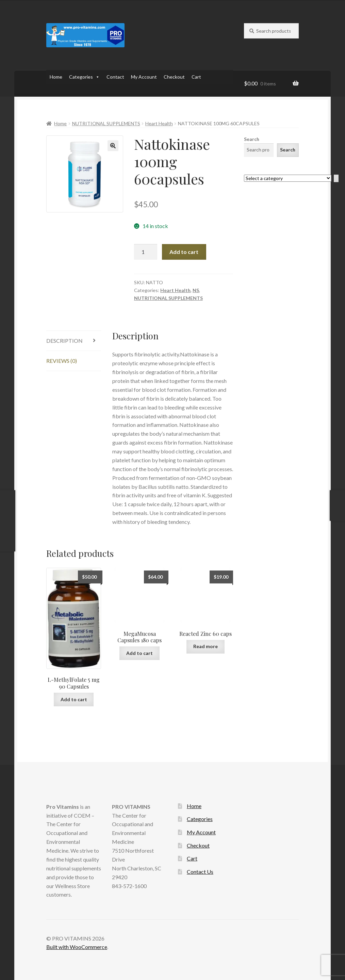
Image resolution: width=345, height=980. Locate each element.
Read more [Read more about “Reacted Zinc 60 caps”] (206, 646)
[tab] (74, 341)
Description (64, 341)
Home (56, 77)
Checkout (174, 77)
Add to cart (184, 252)
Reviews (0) (62, 361)
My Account (144, 77)
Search (252, 139)
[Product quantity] (146, 252)
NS (196, 290)
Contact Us (200, 872)
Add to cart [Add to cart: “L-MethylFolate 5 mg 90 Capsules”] (74, 699)
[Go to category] (336, 179)
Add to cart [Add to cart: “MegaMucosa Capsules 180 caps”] (139, 653)
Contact (115, 77)
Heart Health (159, 123)
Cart (196, 77)
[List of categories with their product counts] (288, 178)
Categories (84, 77)
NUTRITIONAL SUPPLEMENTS (106, 123)
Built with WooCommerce (77, 947)
